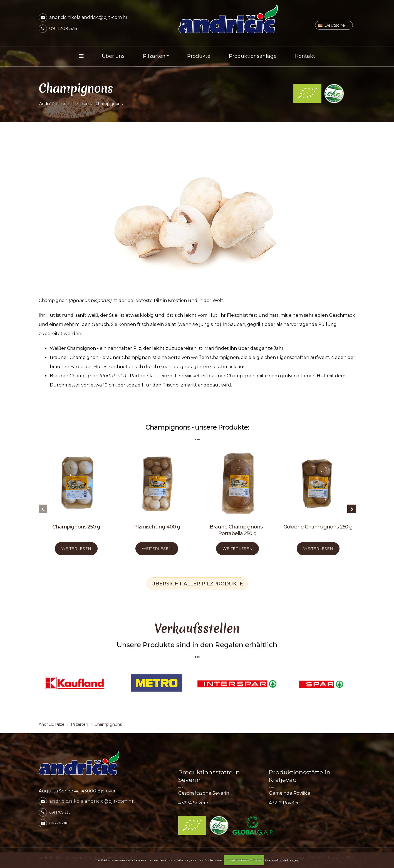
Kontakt (305, 56)
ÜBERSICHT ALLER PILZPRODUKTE (197, 584)
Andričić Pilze (52, 104)
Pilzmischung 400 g (157, 527)
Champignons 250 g (76, 527)
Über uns (113, 56)
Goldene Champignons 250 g (318, 527)
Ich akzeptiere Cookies (244, 860)
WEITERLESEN (76, 548)
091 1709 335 (63, 28)
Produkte (199, 56)
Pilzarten (154, 56)
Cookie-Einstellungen (282, 860)
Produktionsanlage (253, 56)
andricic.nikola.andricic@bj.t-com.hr (88, 17)
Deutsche (334, 25)
